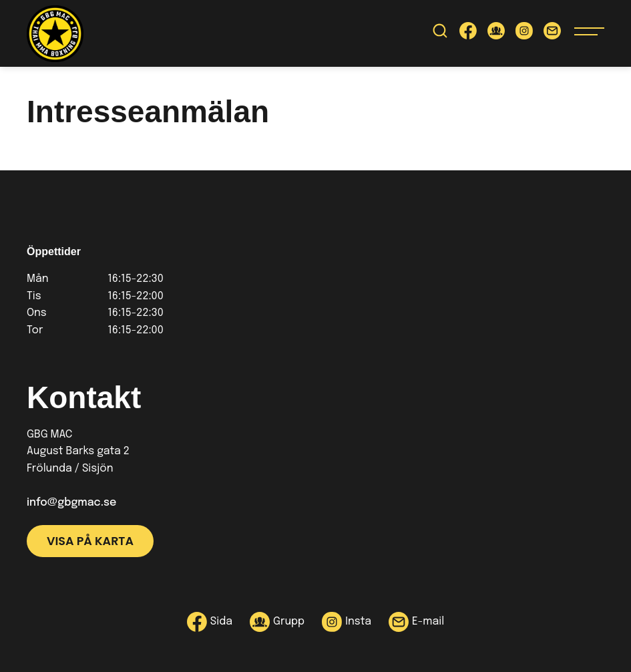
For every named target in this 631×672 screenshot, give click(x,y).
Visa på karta (90, 541)
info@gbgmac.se (71, 503)
